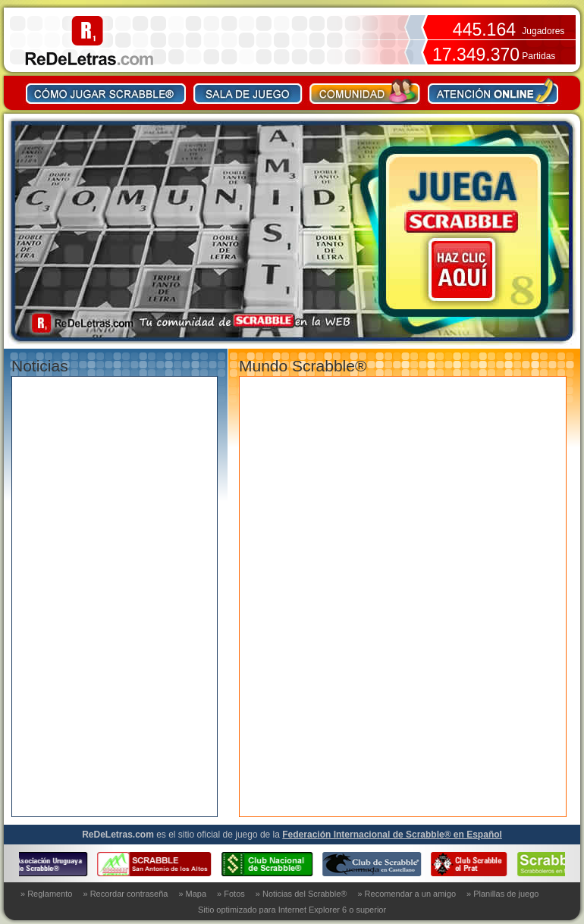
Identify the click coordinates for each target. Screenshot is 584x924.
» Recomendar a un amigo (407, 894)
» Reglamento (47, 894)
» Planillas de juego (502, 894)
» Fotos (231, 894)
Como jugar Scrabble (106, 91)
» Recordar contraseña (126, 894)
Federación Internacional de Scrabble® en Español (392, 835)
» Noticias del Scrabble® (301, 894)
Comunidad (365, 91)
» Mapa (192, 894)
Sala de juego (248, 91)
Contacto (493, 91)
